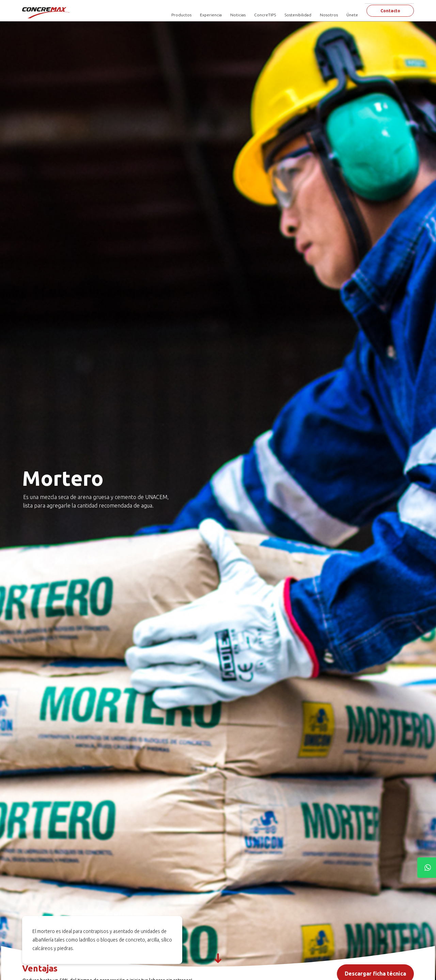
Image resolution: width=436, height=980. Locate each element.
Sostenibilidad (298, 11)
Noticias (238, 11)
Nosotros (329, 11)
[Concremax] (46, 13)
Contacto (390, 11)
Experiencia (211, 11)
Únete (352, 11)
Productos (181, 11)
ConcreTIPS (265, 11)
